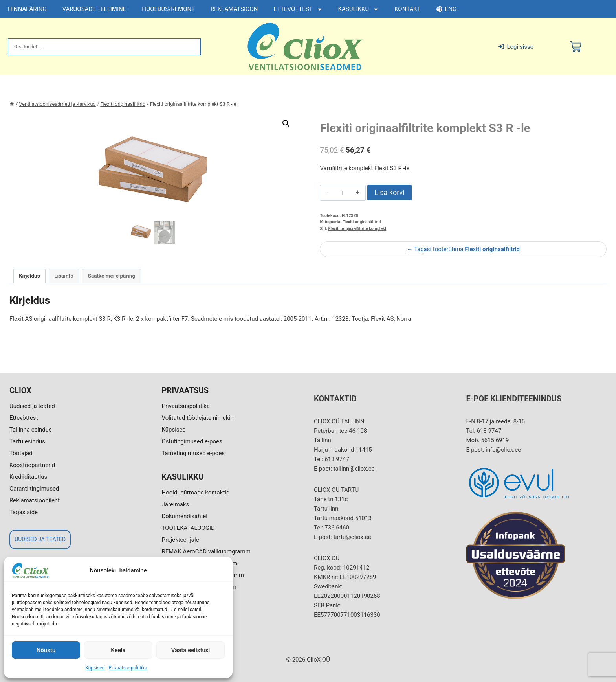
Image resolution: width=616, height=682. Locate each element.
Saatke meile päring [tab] (112, 276)
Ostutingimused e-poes (192, 441)
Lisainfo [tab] (64, 276)
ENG (446, 9)
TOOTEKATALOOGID (188, 528)
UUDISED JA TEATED (40, 539)
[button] (286, 123)
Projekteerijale (181, 540)
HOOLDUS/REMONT (168, 9)
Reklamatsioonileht (35, 500)
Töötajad (21, 453)
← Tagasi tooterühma (463, 249)
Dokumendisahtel (185, 516)
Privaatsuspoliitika (128, 668)
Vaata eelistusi (191, 650)
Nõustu (46, 650)
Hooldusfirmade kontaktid (196, 493)
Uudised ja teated (32, 406)
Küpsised (95, 668)
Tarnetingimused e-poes (193, 453)
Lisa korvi (389, 192)
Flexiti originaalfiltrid (362, 222)
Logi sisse (516, 47)
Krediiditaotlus (28, 477)
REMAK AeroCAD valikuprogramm (206, 551)
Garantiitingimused (34, 489)
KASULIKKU (359, 9)
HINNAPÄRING (27, 9)
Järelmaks (176, 504)
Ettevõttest (24, 418)
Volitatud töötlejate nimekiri (198, 418)
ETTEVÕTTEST (298, 9)
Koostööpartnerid (32, 465)
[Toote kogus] (342, 193)
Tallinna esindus (31, 430)
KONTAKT (408, 9)
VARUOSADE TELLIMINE (94, 9)
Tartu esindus (27, 441)
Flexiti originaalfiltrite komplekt (357, 229)
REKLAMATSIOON (234, 9)
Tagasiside (24, 512)
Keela (118, 650)
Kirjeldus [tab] (29, 276)
